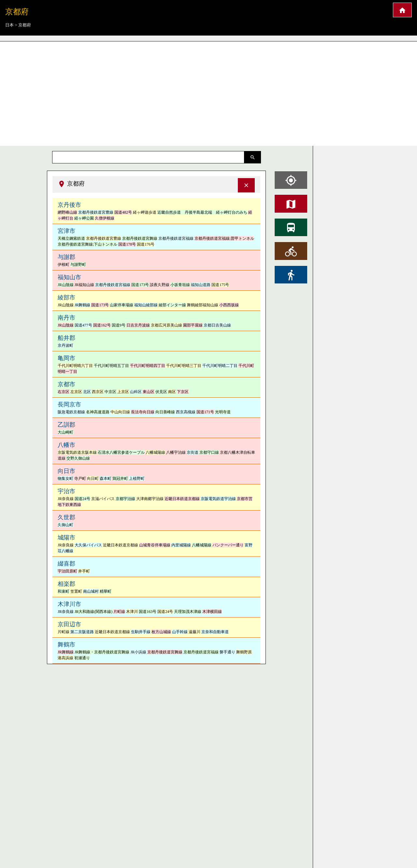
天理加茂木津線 (188, 612)
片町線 (119, 612)
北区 (87, 392)
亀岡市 (66, 358)
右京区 (64, 392)
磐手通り (227, 652)
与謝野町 (78, 265)
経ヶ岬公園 (84, 218)
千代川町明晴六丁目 (75, 366)
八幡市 (66, 445)
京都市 (66, 384)
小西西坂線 (229, 305)
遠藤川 (194, 632)
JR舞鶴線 (83, 305)
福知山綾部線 (146, 305)
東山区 (149, 392)
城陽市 (66, 538)
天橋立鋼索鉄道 (71, 238)
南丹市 (66, 318)
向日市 (66, 471)
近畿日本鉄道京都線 (182, 499)
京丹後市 (69, 205)
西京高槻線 (186, 412)
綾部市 (66, 297)
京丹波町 (65, 345)
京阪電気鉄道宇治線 (218, 499)
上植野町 (137, 479)
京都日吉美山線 (217, 325)
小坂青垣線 (180, 285)
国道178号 (127, 244)
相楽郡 (66, 584)
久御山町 (65, 525)
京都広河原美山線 (166, 325)
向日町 (93, 479)
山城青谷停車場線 (155, 545)
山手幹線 (180, 632)
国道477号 (83, 325)
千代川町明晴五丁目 (111, 366)
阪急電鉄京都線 (71, 412)
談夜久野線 (160, 285)
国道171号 (205, 412)
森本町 (106, 479)
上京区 (123, 392)
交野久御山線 (78, 458)
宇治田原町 (67, 571)
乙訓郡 (66, 425)
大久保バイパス (88, 545)
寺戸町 (80, 479)
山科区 (136, 392)
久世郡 (66, 517)
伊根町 (64, 265)
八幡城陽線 (155, 452)
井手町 (84, 571)
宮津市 (66, 231)
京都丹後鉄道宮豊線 (96, 212)
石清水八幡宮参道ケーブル (121, 452)
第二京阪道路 (82, 632)
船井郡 (66, 338)
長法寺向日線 (143, 412)
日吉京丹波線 (138, 325)
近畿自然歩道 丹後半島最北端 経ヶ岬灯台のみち (202, 212)
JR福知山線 (85, 285)
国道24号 (82, 499)
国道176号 (146, 244)
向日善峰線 (165, 412)
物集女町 (65, 479)
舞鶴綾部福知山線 (203, 305)
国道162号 (102, 325)
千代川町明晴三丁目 (184, 366)
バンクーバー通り (228, 545)
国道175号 (220, 285)
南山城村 (91, 591)
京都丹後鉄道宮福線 (176, 238)
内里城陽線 (181, 545)
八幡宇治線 (176, 452)
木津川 (132, 612)
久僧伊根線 (105, 218)
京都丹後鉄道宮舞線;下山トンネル (87, 244)
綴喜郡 (66, 564)
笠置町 (76, 591)
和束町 (64, 591)
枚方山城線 (161, 632)
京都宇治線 (125, 499)
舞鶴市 (66, 645)
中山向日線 (120, 412)
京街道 (193, 452)
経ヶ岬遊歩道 (145, 212)
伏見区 (161, 392)
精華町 (106, 591)
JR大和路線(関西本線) (94, 612)
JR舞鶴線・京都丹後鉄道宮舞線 (102, 652)
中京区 (110, 392)
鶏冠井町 (120, 479)
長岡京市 (69, 404)
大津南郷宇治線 (150, 499)
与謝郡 (66, 257)
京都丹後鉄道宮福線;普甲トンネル (224, 238)
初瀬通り (82, 658)
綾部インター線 (172, 305)
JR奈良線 (66, 499)
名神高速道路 (98, 412)
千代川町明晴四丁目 (148, 366)
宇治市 (66, 491)
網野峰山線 (67, 212)
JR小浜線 (138, 652)
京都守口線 (209, 452)
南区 (172, 392)
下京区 (183, 392)
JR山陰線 (66, 285)
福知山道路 (201, 285)
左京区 (76, 392)
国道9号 (119, 325)
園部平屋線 (193, 325)
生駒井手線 (141, 632)
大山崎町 (65, 432)
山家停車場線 (122, 305)
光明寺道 (223, 412)
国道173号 (140, 285)
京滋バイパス (103, 499)
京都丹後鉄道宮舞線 (140, 238)
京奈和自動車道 (215, 632)
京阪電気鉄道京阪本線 (77, 452)
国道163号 (148, 612)
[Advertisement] (208, 91)
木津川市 (69, 604)
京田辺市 (69, 624)
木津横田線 (212, 612)
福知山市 (69, 277)
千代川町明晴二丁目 (220, 366)
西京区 (98, 392)
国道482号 (123, 212)
